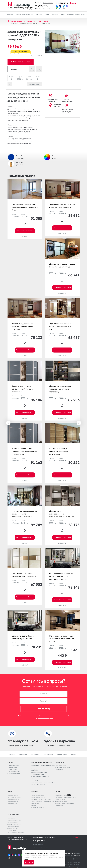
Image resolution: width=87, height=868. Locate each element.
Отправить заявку (43, 709)
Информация (75, 859)
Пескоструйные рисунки (38, 797)
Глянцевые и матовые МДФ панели (41, 799)
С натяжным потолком (14, 774)
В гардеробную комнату (14, 772)
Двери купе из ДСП (13, 828)
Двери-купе (10, 15)
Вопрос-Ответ (12, 818)
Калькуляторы (23, 754)
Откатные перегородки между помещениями (40, 777)
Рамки (63, 15)
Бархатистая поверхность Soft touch (66, 797)
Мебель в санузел (12, 803)
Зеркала (34, 805)
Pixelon (77, 853)
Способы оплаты (62, 754)
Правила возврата (48, 754)
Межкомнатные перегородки (24, 15)
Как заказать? (35, 754)
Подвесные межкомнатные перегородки (43, 782)
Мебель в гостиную (13, 795)
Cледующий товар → (34, 84)
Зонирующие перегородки (39, 784)
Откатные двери (12, 830)
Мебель (47, 15)
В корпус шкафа (43, 21)
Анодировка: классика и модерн (65, 803)
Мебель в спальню (13, 801)
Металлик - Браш (60, 799)
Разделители (59, 805)
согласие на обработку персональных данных (44, 716)
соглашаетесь (45, 855)
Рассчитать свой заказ (21, 62)
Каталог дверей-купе (18, 21)
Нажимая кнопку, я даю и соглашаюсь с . (43, 717)
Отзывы (78, 15)
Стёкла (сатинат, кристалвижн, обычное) (43, 801)
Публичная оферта (74, 867)
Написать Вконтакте (41, 848)
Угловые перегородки (38, 775)
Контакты (74, 754)
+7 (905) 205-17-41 (39, 841)
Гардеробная (59, 770)
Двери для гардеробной (14, 824)
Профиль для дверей (13, 826)
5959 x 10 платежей (21, 53)
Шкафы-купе (39, 15)
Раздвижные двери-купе (14, 820)
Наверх (76, 838)
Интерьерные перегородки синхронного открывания (43, 770)
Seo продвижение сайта (67, 855)
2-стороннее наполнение (38, 807)
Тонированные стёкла (38, 795)
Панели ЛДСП (35, 803)
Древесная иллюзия (61, 801)
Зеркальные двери (13, 822)
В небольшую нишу (13, 766)
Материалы (55, 15)
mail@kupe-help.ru (40, 845)
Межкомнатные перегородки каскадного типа (43, 766)
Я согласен (29, 862)
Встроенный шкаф (61, 766)
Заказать (14, 69)
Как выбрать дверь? (14, 815)
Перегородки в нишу (37, 780)
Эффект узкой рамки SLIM (63, 795)
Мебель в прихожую (13, 799)
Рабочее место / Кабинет (15, 797)
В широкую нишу (12, 768)
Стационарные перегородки (39, 773)
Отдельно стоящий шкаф (63, 768)
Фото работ (70, 15)
